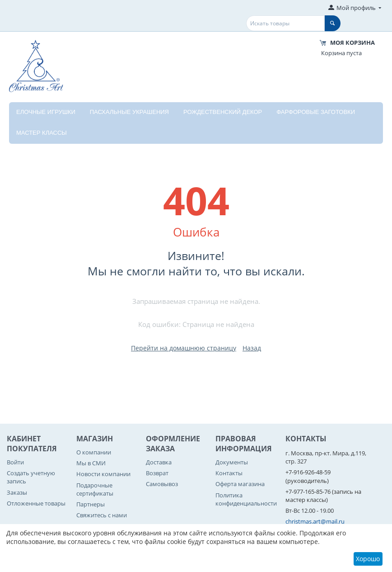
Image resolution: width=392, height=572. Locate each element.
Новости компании (103, 474)
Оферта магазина (240, 484)
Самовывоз (162, 484)
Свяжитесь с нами (102, 515)
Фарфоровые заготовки (316, 112)
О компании (94, 452)
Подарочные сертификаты (95, 489)
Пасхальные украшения (129, 112)
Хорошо (368, 559)
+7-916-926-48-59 (308, 472)
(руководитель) (307, 481)
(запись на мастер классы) (323, 496)
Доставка (159, 462)
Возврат (157, 473)
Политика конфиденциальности (246, 499)
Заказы (17, 492)
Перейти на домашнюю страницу (184, 348)
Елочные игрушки (46, 112)
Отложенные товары (36, 503)
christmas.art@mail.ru (315, 521)
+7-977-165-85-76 (308, 492)
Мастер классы (42, 133)
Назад (252, 348)
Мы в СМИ (91, 463)
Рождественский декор (223, 112)
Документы (232, 462)
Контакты (229, 473)
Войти (15, 462)
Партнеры (91, 504)
